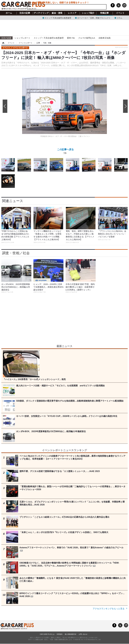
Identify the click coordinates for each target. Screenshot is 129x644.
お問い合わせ (83, 634)
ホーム (9, 13)
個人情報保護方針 (71, 634)
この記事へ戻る (65, 152)
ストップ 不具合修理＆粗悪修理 (58, 18)
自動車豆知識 (104, 38)
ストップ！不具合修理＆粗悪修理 (49, 38)
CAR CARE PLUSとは (47, 634)
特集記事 (104, 13)
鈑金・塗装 (57, 13)
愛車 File (71, 38)
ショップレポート (22, 38)
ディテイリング (41, 13)
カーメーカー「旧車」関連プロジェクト (94, 18)
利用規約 (60, 634)
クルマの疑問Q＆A (87, 38)
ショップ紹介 (88, 13)
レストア (72, 13)
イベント (120, 13)
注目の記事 (25, 13)
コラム (119, 18)
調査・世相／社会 (16, 253)
